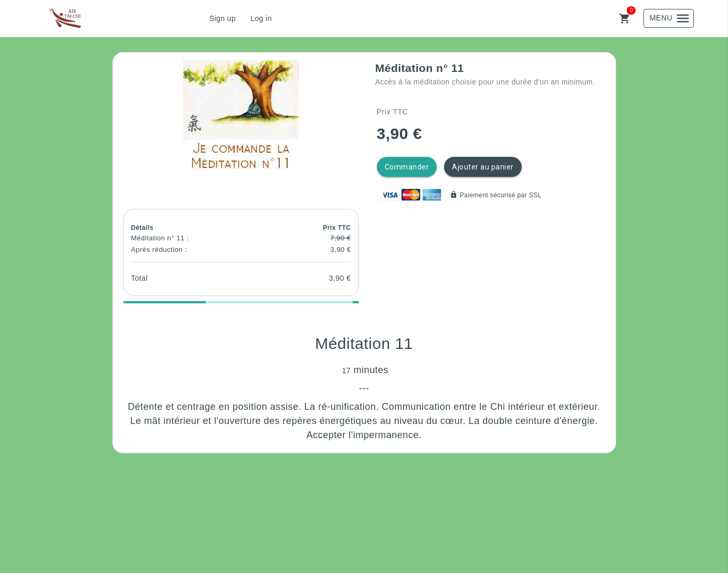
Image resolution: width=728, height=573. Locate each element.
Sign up (223, 18)
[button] (241, 118)
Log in (261, 18)
